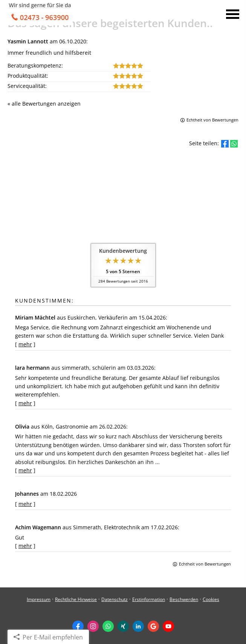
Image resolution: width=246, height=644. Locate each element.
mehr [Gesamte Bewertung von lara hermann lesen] (25, 403)
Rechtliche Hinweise (76, 599)
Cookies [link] (211, 599)
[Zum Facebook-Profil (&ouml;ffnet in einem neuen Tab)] (78, 626)
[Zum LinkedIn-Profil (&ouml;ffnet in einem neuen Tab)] (138, 626)
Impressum (39, 599)
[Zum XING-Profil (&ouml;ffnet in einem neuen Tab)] (123, 626)
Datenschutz (115, 599)
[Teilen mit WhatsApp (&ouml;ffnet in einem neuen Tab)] (234, 144)
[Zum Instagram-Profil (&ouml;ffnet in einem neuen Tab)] (93, 626)
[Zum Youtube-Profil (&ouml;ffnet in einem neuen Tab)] (168, 626)
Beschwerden (184, 599)
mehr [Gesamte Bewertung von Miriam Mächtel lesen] (25, 344)
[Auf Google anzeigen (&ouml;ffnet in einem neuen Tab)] (153, 626)
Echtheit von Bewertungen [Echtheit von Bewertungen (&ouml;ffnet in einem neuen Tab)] (212, 120)
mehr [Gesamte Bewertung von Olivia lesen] (25, 470)
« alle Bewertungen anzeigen (44, 104)
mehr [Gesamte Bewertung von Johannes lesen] (25, 504)
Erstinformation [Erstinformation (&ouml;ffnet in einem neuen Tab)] (149, 599)
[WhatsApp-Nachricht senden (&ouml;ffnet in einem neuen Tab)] (108, 626)
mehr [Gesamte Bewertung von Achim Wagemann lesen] (25, 546)
